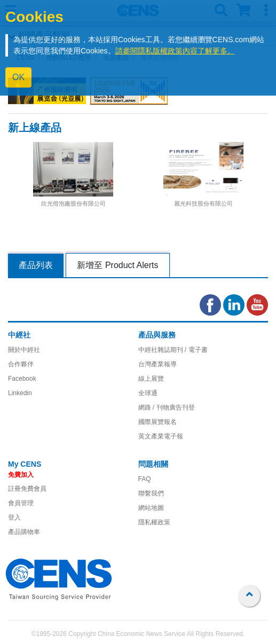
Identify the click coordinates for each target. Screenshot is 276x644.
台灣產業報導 (157, 364)
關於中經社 (24, 350)
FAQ (145, 479)
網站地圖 (151, 508)
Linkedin (20, 393)
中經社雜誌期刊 (161, 350)
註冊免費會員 (27, 489)
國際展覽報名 (157, 422)
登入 (14, 517)
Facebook (22, 379)
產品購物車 (24, 532)
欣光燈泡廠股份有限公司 (73, 203)
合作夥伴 (21, 364)
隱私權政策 (154, 522)
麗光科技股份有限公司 (203, 203)
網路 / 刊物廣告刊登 (167, 407)
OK (18, 77)
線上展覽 (151, 379)
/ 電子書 (195, 350)
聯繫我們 (151, 493)
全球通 (148, 393)
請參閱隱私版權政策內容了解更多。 (175, 51)
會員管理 (21, 503)
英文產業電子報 (161, 436)
